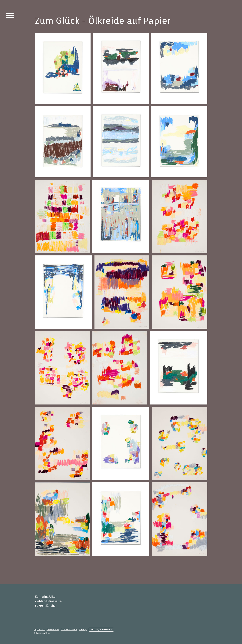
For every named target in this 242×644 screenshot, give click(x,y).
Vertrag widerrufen (101, 629)
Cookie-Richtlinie (69, 629)
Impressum (39, 629)
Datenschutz (53, 629)
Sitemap (83, 629)
